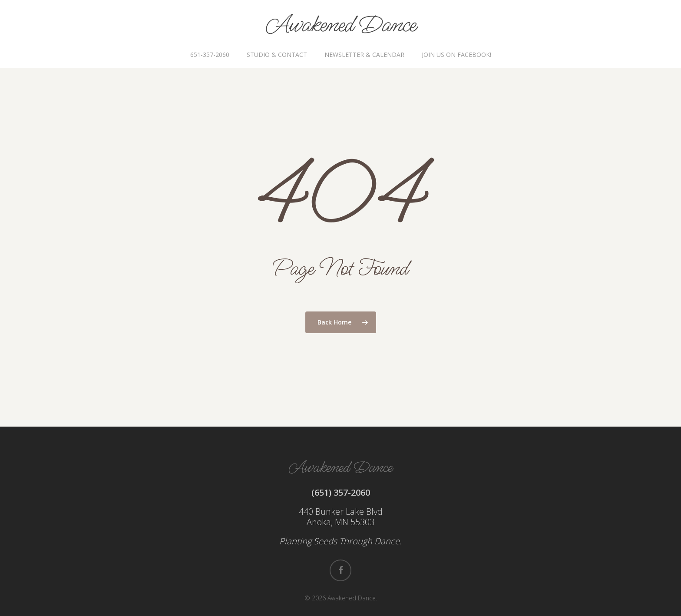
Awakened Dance (341, 25)
